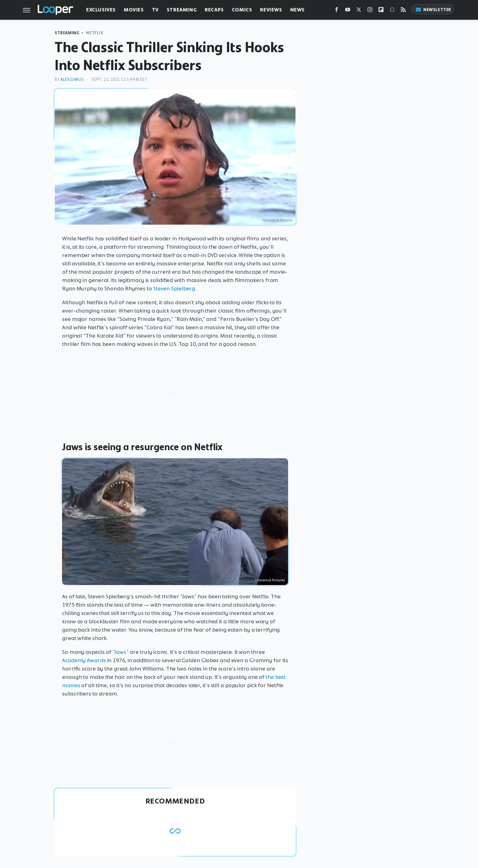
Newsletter (433, 10)
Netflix (94, 33)
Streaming (182, 10)
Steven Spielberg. (175, 289)
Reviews (271, 10)
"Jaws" (120, 652)
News (298, 10)
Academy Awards (84, 660)
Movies (134, 10)
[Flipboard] (381, 11)
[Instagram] (370, 11)
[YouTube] (348, 11)
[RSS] (403, 11)
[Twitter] (359, 11)
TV (155, 10)
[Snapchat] (392, 11)
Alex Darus (72, 79)
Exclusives (101, 10)
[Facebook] (337, 11)
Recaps (214, 10)
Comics (242, 10)
